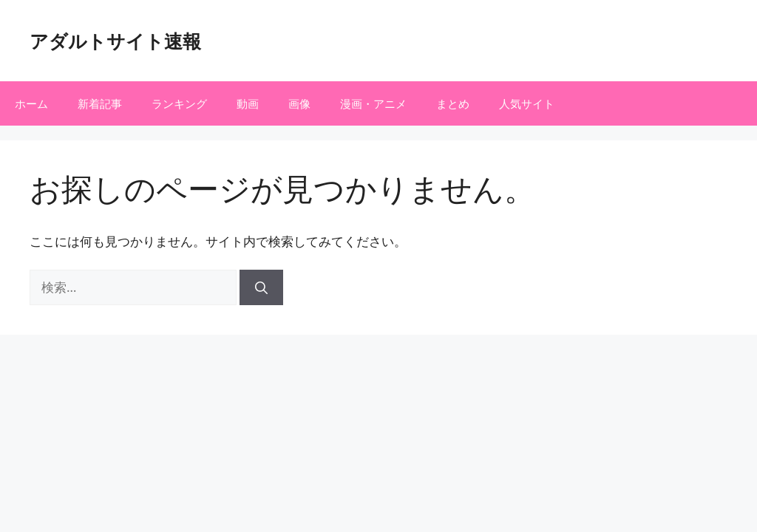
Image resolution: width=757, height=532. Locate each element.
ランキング (179, 103)
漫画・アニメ (373, 103)
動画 (248, 103)
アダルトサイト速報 (115, 41)
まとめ (453, 103)
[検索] (261, 287)
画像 (299, 103)
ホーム (31, 103)
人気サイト (527, 103)
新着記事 (100, 103)
